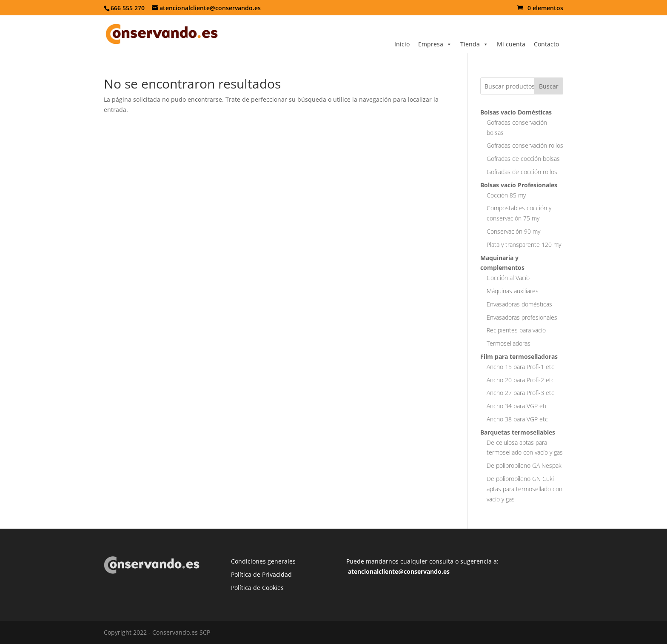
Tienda (474, 44)
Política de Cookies (257, 588)
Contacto (546, 44)
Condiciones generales (263, 561)
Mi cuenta (511, 44)
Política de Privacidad (261, 574)
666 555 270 (128, 8)
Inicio (402, 44)
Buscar (549, 86)
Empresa (435, 44)
